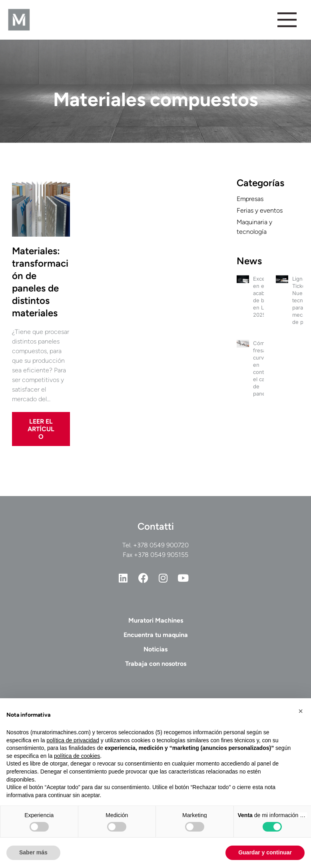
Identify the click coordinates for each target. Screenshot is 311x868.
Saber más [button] (33, 852)
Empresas (250, 199)
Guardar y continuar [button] (265, 852)
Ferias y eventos (260, 210)
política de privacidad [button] (73, 740)
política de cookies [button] (77, 756)
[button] (301, 711)
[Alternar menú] (287, 20)
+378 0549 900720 (161, 545)
